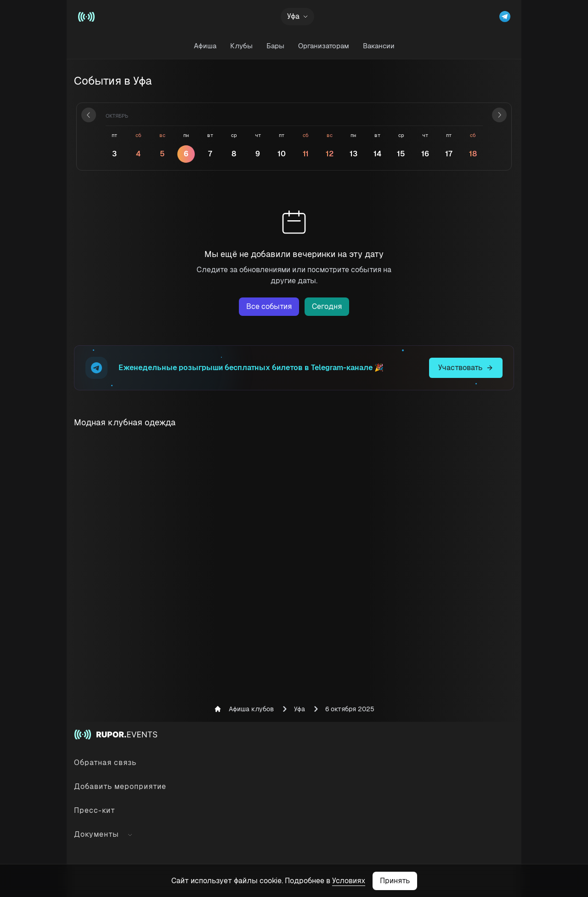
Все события (269, 306)
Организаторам (324, 46)
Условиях (349, 881)
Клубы (241, 46)
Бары (275, 46)
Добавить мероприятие (120, 786)
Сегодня (327, 306)
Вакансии (379, 46)
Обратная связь (105, 763)
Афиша (205, 46)
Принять (395, 881)
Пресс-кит (95, 810)
